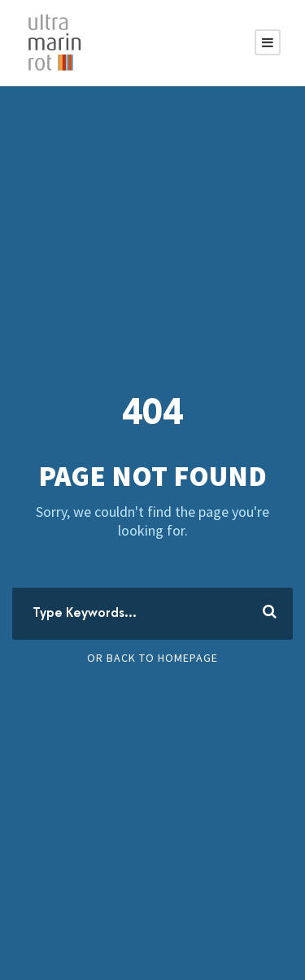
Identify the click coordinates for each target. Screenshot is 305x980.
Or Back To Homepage (152, 658)
